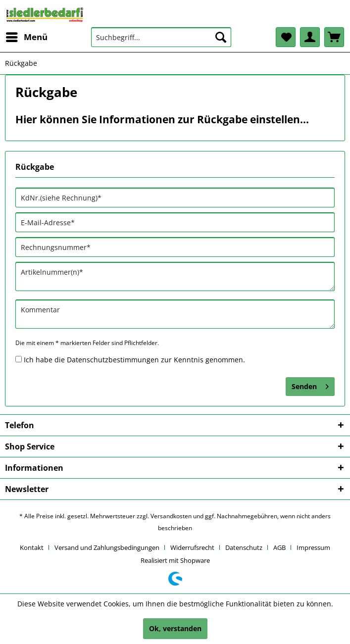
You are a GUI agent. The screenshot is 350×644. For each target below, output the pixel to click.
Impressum (313, 547)
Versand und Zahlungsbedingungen (107, 547)
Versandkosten (171, 516)
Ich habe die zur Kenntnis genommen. (134, 360)
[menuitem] (26, 37)
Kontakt (32, 547)
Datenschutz (244, 547)
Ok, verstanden (175, 628)
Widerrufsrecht (192, 547)
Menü (27, 36)
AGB (279, 547)
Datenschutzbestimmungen (113, 360)
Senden (310, 385)
